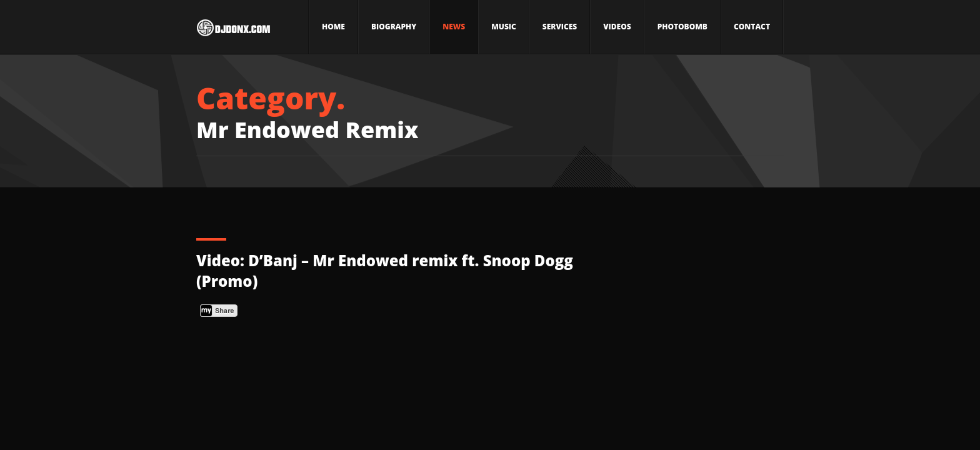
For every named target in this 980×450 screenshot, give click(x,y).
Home (333, 27)
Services (560, 27)
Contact (752, 27)
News (454, 27)
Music (504, 27)
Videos (617, 27)
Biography (394, 27)
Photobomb (682, 27)
